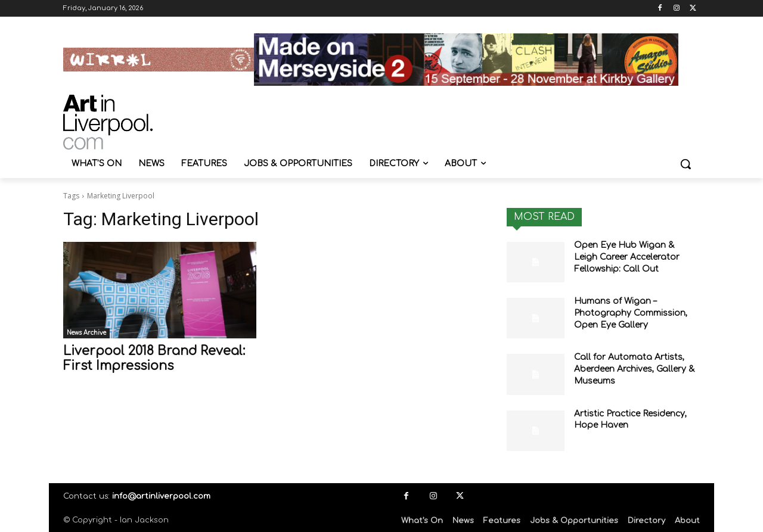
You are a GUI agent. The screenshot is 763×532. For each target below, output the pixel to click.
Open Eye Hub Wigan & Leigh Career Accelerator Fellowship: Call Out (627, 257)
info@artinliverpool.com (161, 496)
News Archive (86, 333)
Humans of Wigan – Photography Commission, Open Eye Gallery (631, 313)
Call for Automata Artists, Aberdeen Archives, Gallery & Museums (635, 369)
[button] (686, 164)
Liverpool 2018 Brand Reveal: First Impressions (154, 358)
